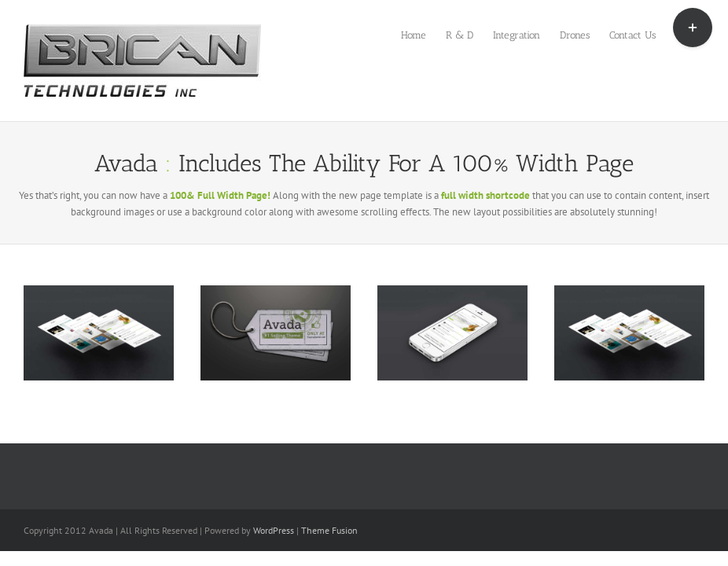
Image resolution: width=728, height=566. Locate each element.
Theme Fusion (329, 530)
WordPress (274, 530)
